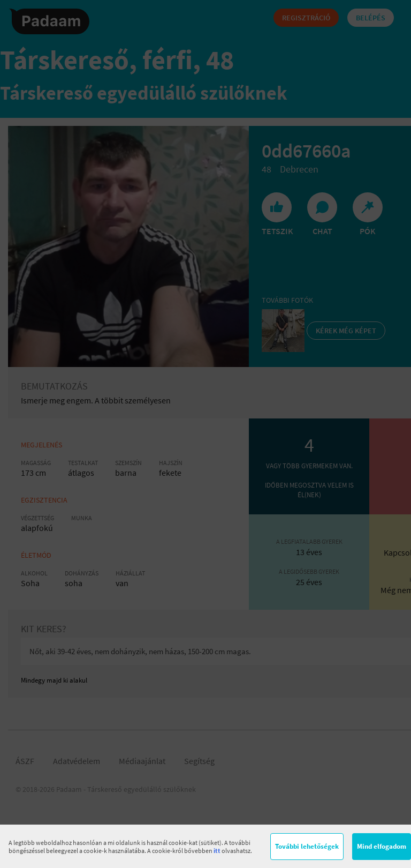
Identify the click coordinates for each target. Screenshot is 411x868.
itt (217, 851)
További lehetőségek (307, 846)
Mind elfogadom (382, 846)
